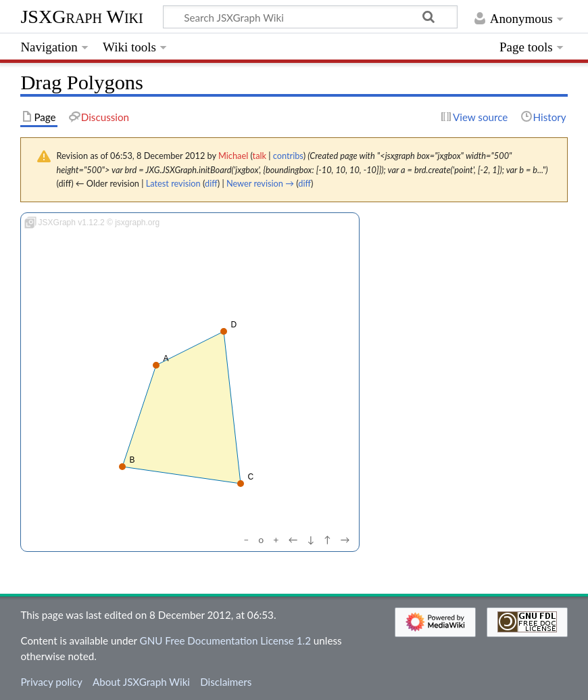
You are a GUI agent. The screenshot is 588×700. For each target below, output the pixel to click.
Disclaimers (226, 682)
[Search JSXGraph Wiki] (310, 17)
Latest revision (173, 183)
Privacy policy (51, 682)
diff (211, 183)
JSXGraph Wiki (81, 17)
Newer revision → (260, 183)
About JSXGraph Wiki (141, 682)
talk (260, 156)
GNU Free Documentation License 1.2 (225, 640)
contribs (288, 156)
